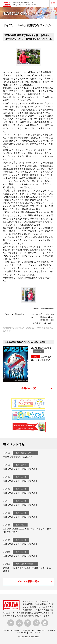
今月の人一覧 (29, 388)
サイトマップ (35, 632)
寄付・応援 (21, 632)
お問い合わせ (28, 631)
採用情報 (41, 631)
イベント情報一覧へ (29, 581)
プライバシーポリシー (11, 631)
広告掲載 (52, 631)
